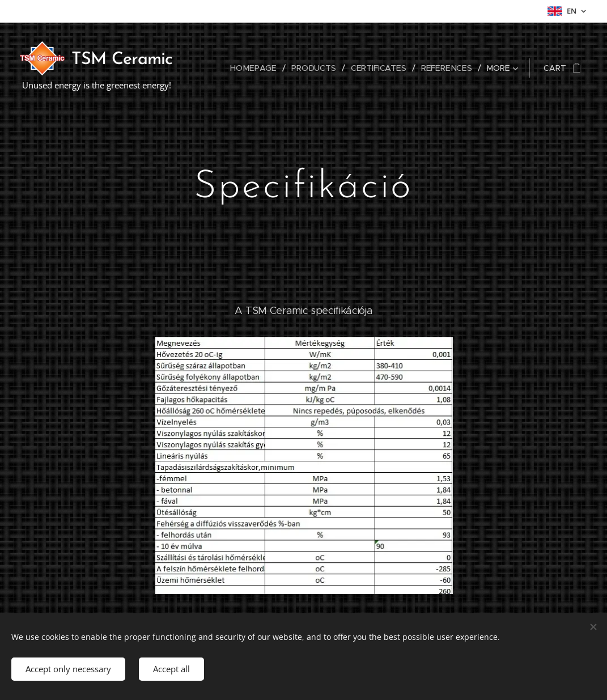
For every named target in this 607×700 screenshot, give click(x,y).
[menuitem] (259, 68)
